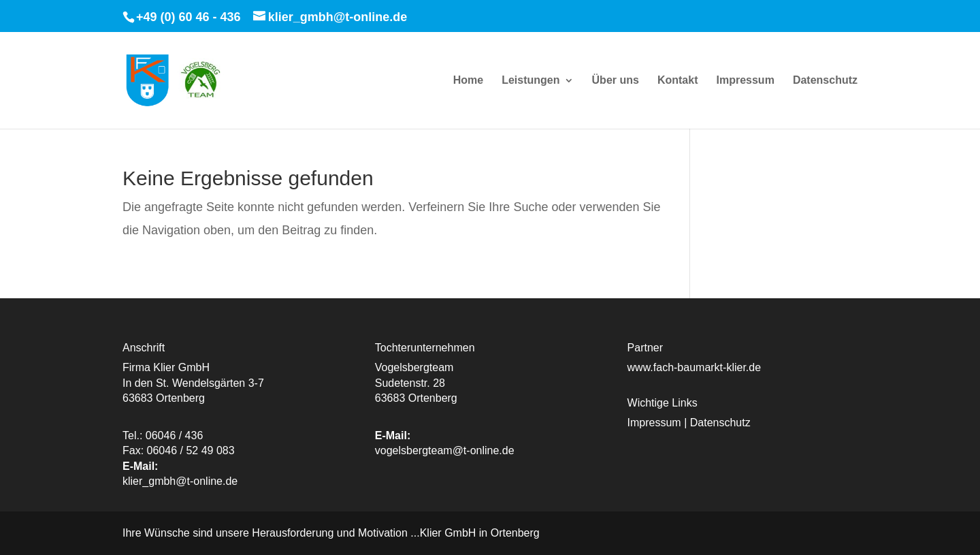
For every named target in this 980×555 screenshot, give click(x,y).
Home (468, 81)
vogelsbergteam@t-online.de (445, 450)
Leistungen (530, 81)
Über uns (616, 81)
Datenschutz (825, 81)
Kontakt (678, 81)
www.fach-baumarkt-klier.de (695, 367)
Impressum (745, 81)
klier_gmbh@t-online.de (180, 481)
